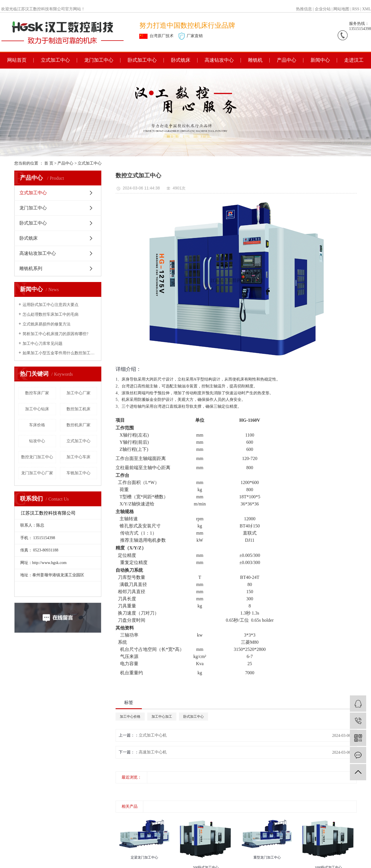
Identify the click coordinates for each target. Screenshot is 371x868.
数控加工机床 (78, 409)
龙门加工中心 (99, 60)
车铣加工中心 (78, 473)
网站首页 (17, 60)
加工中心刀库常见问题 (43, 344)
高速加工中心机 (153, 752)
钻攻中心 (37, 441)
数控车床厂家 (37, 393)
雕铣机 (255, 60)
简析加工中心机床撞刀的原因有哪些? (55, 334)
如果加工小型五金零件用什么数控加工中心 (60, 353)
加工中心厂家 (78, 393)
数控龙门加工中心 (37, 457)
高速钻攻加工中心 (38, 253)
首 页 (49, 163)
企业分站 (323, 9)
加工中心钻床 (37, 409)
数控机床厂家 (78, 425)
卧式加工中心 (142, 60)
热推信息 (304, 9)
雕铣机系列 (31, 268)
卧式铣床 (181, 60)
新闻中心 (320, 60)
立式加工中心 (55, 60)
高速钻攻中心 (219, 60)
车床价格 (37, 425)
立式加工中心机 (153, 735)
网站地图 (341, 9)
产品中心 (287, 60)
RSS (356, 9)
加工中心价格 (130, 717)
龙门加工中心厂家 (37, 473)
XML (367, 9)
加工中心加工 (162, 717)
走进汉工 (354, 60)
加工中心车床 (78, 457)
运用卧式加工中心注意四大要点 (51, 305)
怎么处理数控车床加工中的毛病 (51, 314)
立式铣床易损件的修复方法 (47, 324)
